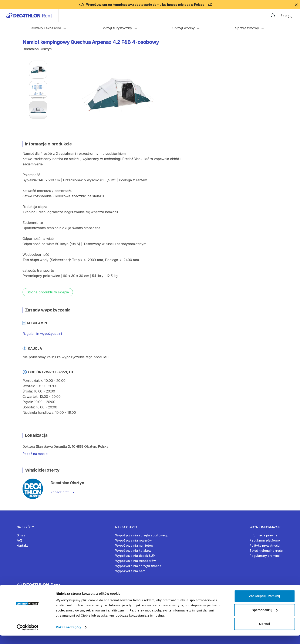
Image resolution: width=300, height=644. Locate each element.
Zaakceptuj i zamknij (264, 604)
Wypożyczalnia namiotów (134, 545)
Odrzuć (264, 632)
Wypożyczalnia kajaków (133, 551)
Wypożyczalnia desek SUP (135, 556)
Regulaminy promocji (265, 556)
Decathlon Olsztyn (37, 49)
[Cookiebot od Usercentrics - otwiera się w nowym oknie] (28, 636)
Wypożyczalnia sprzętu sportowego (142, 535)
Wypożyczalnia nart (130, 571)
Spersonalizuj (265, 618)
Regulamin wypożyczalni (42, 334)
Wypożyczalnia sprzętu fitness (138, 566)
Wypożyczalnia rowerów (134, 540)
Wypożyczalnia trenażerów (136, 561)
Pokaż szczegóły (68, 636)
